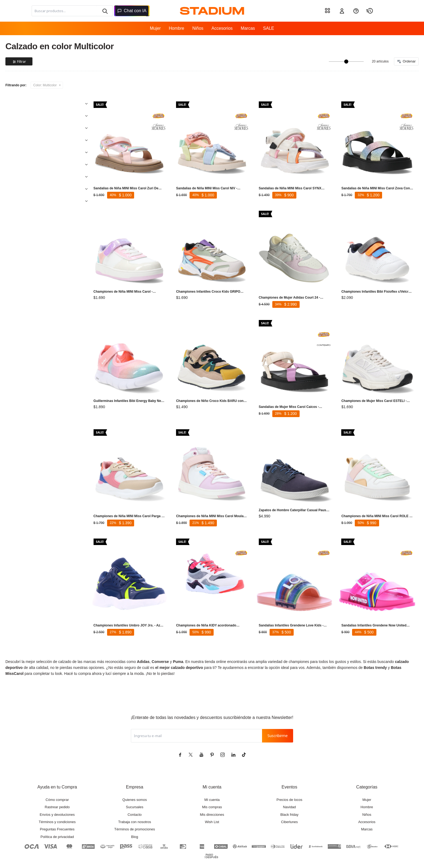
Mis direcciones (212, 801)
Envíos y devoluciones (57, 801)
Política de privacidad (57, 823)
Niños (198, 28)
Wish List (212, 808)
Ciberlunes (289, 808)
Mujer (155, 28)
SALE (269, 28)
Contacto (135, 801)
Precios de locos (289, 786)
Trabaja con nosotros (135, 808)
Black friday (289, 801)
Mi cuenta (212, 786)
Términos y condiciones (57, 808)
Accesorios (222, 28)
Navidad (289, 793)
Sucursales (135, 793)
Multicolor (45, 85)
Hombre (176, 28)
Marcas (248, 28)
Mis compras (212, 793)
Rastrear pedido (57, 793)
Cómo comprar (57, 786)
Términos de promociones (135, 816)
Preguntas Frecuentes (57, 816)
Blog (135, 823)
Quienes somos (135, 786)
